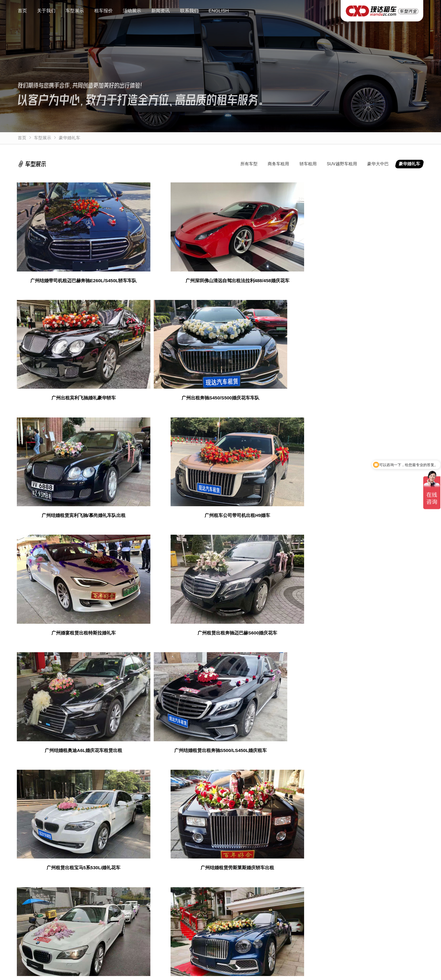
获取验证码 (352, 795)
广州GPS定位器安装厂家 (385, 864)
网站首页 (29, 909)
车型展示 (75, 11)
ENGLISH (219, 11)
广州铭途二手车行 (72, 864)
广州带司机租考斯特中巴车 (274, 974)
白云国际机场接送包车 (322, 974)
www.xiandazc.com (250, 962)
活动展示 (132, 11)
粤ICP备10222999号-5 (208, 968)
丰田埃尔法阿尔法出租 (166, 974)
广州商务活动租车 (183, 864)
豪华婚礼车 (70, 138)
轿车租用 (308, 164)
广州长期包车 (109, 864)
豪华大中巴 (378, 164)
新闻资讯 (160, 11)
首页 (22, 11)
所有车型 (249, 164)
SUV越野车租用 (342, 164)
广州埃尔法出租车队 (37, 873)
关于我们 (46, 11)
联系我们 (189, 11)
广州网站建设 (291, 864)
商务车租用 (278, 164)
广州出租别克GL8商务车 (120, 974)
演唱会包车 (218, 864)
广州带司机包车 (144, 864)
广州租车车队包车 (254, 864)
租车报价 (104, 11)
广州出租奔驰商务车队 (332, 864)
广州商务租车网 (33, 864)
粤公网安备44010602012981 (264, 968)
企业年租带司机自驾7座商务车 (218, 974)
